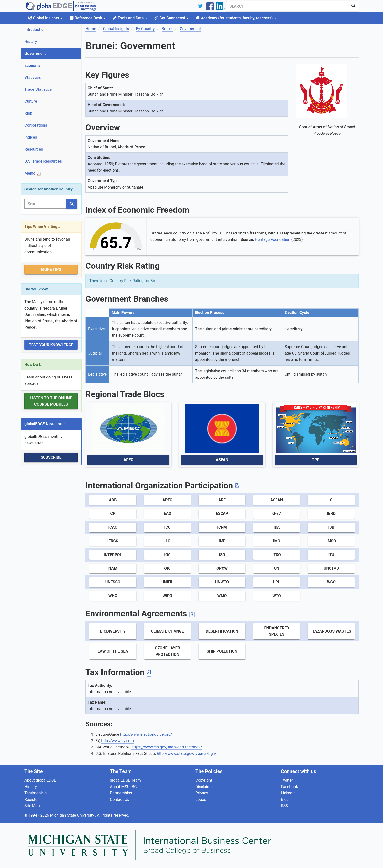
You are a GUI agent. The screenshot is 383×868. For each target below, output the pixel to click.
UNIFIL (167, 582)
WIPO (167, 596)
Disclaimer (205, 787)
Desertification (222, 631)
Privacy (202, 793)
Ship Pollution (222, 651)
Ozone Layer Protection (167, 651)
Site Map (32, 806)
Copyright (204, 780)
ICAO (113, 527)
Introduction (35, 29)
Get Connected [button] (171, 18)
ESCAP (222, 514)
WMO (222, 596)
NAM (113, 568)
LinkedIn (288, 793)
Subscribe (51, 457)
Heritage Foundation (273, 239)
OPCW (222, 568)
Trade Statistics (38, 89)
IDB (331, 527)
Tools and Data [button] (130, 18)
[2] (237, 485)
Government (35, 53)
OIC (167, 568)
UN (277, 568)
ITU (331, 555)
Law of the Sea (113, 651)
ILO (167, 541)
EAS (168, 514)
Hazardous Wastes (331, 631)
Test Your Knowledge (51, 345)
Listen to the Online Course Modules (51, 401)
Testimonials (36, 793)
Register (32, 799)
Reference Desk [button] (88, 18)
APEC (128, 460)
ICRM (222, 527)
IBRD (331, 514)
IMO (277, 541)
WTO (277, 596)
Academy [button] (236, 18)
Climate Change (167, 631)
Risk (28, 113)
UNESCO (113, 582)
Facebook (289, 787)
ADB (113, 500)
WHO (113, 596)
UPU (277, 582)
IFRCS (113, 541)
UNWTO (222, 582)
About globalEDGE (40, 780)
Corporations (36, 125)
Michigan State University (73, 815)
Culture (31, 101)
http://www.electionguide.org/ (146, 734)
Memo (32, 173)
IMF (222, 541)
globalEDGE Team (125, 780)
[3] (192, 614)
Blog (285, 799)
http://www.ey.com (117, 741)
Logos (201, 799)
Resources (34, 149)
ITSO (277, 555)
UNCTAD (331, 568)
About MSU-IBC (123, 787)
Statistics (33, 77)
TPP (316, 460)
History (31, 41)
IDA (277, 527)
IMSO (331, 541)
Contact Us (120, 799)
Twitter (287, 780)
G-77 (277, 514)
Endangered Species (277, 631)
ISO (222, 555)
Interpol (113, 555)
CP (113, 514)
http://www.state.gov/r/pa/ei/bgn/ (187, 753)
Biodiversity (113, 631)
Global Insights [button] (45, 18)
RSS (284, 806)
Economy (32, 65)
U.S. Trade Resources (43, 161)
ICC (168, 527)
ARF (222, 500)
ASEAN (222, 460)
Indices (31, 137)
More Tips (51, 270)
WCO (331, 582)
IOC (167, 555)
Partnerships (121, 793)
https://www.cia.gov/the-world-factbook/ (167, 747)
